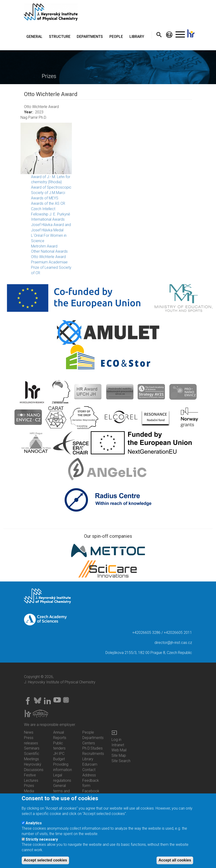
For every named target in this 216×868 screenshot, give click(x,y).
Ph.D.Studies (92, 748)
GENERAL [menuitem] (34, 37)
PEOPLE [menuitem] (116, 37)
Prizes (29, 786)
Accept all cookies (175, 863)
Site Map (119, 755)
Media (29, 791)
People (88, 732)
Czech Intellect (43, 209)
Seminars (32, 748)
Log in (116, 740)
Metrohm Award (44, 246)
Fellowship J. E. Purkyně (51, 214)
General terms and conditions (62, 791)
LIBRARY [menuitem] (137, 37)
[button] (108, 148)
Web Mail (119, 750)
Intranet (118, 745)
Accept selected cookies (45, 863)
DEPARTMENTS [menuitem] (90, 37)
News (29, 732)
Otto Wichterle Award (48, 257)
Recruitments (93, 754)
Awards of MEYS (45, 198)
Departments (93, 738)
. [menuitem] (180, 32)
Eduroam (90, 764)
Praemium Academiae (49, 262)
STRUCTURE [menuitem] (60, 37)
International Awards (48, 219)
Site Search (121, 761)
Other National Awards (49, 251)
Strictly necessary (42, 842)
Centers (89, 743)
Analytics (34, 826)
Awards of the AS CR (48, 203)
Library (88, 759)
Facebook (91, 791)
